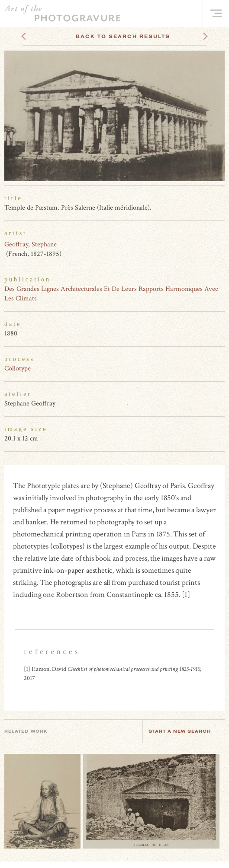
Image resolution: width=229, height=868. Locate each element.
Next (197, 36)
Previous (40, 36)
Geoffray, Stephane (31, 244)
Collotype (18, 369)
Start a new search (184, 731)
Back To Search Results (123, 36)
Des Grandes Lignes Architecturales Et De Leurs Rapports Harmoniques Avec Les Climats (111, 294)
